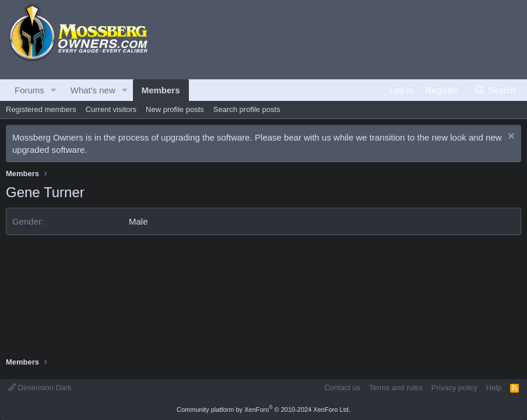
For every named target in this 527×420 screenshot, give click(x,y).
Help (494, 388)
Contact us (342, 388)
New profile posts (175, 109)
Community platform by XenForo (263, 409)
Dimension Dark (40, 388)
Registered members (41, 109)
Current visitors (111, 109)
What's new (93, 90)
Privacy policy (454, 388)
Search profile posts (247, 109)
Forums (29, 90)
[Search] (495, 90)
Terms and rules (396, 388)
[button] (54, 90)
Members (161, 90)
